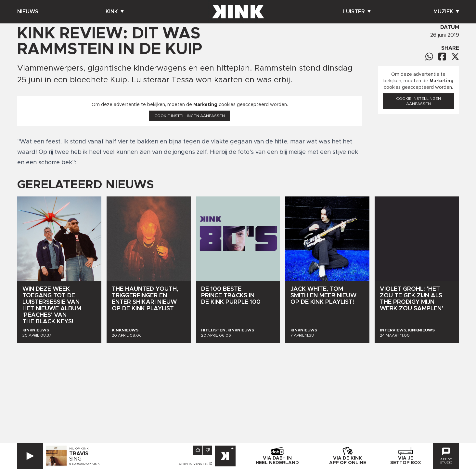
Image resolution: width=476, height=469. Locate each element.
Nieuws (28, 12)
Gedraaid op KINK (84, 464)
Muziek (446, 12)
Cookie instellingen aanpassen (190, 116)
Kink (115, 12)
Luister (357, 12)
